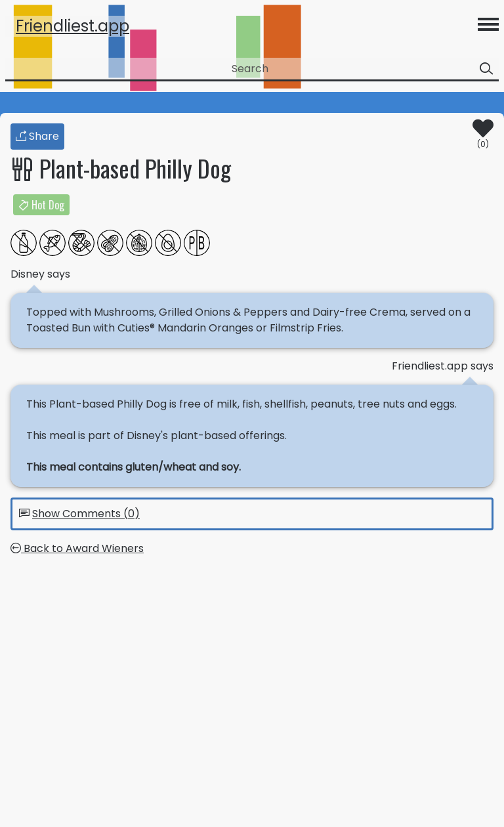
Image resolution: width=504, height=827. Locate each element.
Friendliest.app (73, 26)
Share (37, 136)
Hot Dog (41, 205)
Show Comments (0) (86, 514)
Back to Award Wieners (77, 548)
